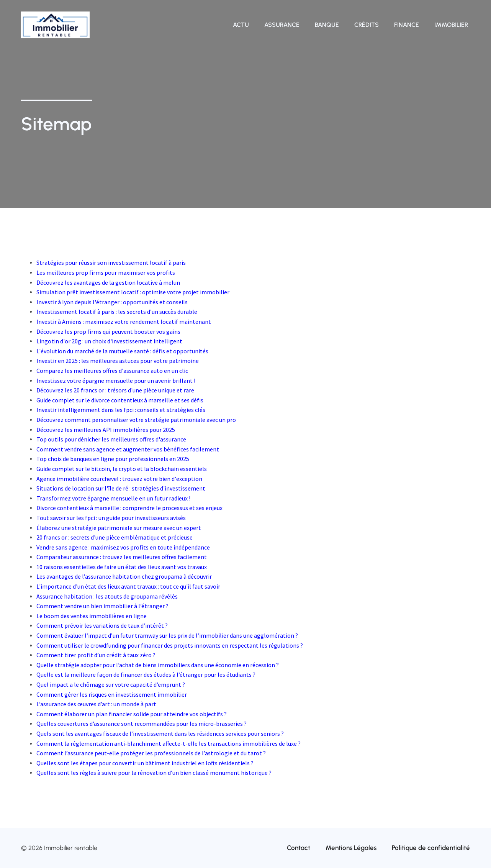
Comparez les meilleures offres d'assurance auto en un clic (112, 371)
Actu (241, 25)
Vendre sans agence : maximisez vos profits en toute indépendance (123, 547)
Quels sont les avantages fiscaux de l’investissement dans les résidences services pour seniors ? (160, 733)
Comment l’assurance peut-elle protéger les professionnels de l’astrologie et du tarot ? (151, 753)
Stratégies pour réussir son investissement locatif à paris (111, 263)
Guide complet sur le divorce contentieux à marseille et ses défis (120, 400)
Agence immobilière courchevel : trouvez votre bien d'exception (119, 479)
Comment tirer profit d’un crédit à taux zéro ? (96, 655)
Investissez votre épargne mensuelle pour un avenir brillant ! (116, 381)
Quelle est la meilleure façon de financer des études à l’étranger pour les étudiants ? (146, 674)
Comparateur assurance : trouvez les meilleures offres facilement (122, 557)
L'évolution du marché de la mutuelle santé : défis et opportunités (122, 351)
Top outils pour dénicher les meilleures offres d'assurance (111, 439)
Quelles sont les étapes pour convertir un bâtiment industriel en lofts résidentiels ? (145, 763)
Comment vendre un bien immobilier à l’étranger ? (102, 606)
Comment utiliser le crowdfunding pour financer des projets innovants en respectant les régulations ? (170, 645)
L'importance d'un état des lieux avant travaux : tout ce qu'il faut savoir (128, 586)
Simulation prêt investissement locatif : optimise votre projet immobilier (133, 292)
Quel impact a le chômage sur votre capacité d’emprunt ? (111, 684)
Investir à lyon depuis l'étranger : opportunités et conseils (112, 302)
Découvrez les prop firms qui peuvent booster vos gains (108, 331)
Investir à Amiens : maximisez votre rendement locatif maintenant (124, 322)
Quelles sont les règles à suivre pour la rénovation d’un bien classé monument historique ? (154, 773)
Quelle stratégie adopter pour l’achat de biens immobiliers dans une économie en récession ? (158, 665)
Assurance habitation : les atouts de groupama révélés (107, 596)
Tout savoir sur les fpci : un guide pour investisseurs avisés (111, 518)
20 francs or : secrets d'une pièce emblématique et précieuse (115, 537)
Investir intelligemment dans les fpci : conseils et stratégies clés (121, 410)
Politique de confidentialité (431, 848)
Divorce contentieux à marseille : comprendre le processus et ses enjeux (129, 508)
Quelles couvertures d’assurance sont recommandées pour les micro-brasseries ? (142, 724)
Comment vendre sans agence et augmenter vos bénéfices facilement (128, 449)
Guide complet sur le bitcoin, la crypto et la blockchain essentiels (122, 469)
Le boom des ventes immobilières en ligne (92, 616)
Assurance (282, 25)
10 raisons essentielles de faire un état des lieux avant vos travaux (122, 567)
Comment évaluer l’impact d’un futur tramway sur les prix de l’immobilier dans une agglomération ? (167, 635)
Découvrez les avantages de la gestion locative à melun (108, 282)
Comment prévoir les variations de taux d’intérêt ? (102, 625)
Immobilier (451, 25)
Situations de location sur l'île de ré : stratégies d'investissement (121, 488)
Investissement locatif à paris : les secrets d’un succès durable (117, 312)
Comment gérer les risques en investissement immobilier (112, 694)
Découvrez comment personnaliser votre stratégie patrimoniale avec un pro (136, 420)
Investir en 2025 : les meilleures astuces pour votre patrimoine (118, 361)
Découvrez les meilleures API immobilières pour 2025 (106, 430)
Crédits (367, 25)
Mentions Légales (351, 848)
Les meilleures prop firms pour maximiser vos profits (106, 272)
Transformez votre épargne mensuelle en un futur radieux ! (113, 498)
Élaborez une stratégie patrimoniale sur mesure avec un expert (119, 528)
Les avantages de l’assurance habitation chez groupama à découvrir (124, 576)
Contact (299, 848)
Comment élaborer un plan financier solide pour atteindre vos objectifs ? (132, 714)
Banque (327, 25)
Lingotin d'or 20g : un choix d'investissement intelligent (109, 341)
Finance (407, 25)
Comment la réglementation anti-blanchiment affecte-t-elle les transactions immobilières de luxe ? (169, 743)
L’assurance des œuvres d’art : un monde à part (96, 704)
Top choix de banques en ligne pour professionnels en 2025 (113, 459)
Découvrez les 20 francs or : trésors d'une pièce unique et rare (115, 390)
